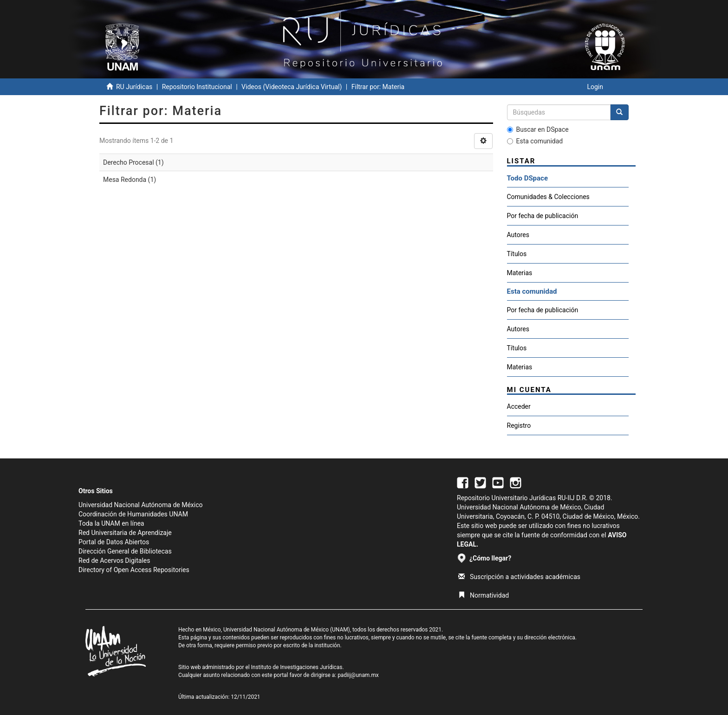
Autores (518, 235)
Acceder (519, 406)
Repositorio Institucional (197, 87)
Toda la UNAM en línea (111, 523)
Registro (519, 425)
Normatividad (484, 595)
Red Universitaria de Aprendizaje (125, 533)
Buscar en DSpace (538, 129)
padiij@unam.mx (358, 675)
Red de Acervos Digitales (114, 560)
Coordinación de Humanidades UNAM (133, 514)
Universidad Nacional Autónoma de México (141, 505)
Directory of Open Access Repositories (134, 570)
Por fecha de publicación (543, 216)
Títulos (517, 254)
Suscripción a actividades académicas (519, 577)
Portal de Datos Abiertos (114, 542)
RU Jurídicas (134, 87)
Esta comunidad (535, 141)
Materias (520, 273)
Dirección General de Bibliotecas (125, 551)
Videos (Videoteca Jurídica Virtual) (292, 87)
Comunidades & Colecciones (548, 197)
